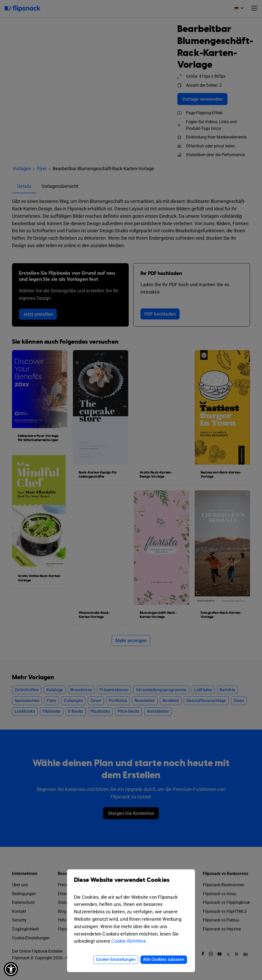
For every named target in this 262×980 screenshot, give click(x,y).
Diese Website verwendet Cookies (131, 884)
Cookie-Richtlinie (129, 941)
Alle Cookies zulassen (164, 959)
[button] (11, 969)
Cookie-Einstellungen (116, 959)
